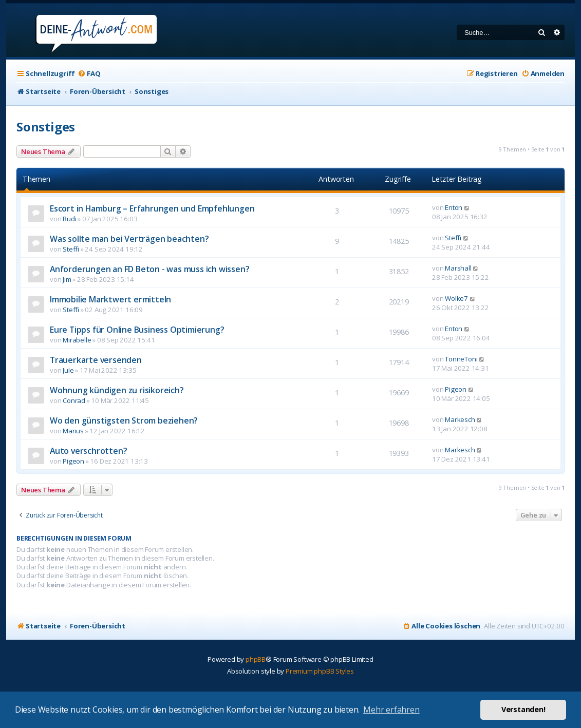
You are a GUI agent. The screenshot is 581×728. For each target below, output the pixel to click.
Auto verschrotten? (88, 451)
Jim (67, 279)
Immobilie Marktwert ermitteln (110, 299)
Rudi (69, 219)
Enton (454, 207)
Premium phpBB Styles (320, 671)
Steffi (71, 249)
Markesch (460, 419)
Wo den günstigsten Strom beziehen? (124, 420)
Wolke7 (456, 298)
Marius (73, 431)
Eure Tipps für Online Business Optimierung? (137, 330)
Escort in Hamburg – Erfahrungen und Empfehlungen (152, 208)
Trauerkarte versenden (96, 360)
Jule (68, 370)
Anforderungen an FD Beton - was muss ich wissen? (149, 269)
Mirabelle (77, 340)
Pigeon (456, 389)
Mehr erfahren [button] (391, 710)
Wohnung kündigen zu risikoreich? (117, 390)
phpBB (256, 659)
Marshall (458, 268)
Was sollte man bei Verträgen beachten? (129, 239)
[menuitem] (89, 74)
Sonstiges (46, 127)
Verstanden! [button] (523, 709)
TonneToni (461, 359)
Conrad (74, 400)
